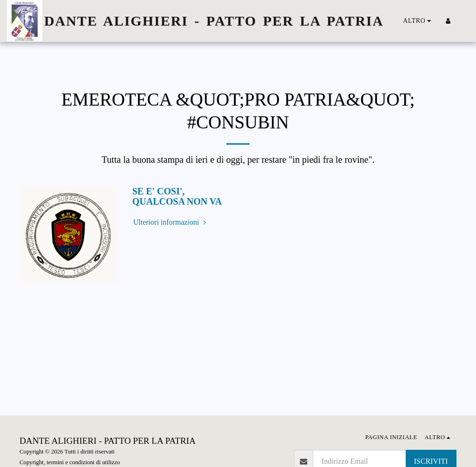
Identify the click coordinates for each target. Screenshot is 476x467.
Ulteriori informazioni (171, 222)
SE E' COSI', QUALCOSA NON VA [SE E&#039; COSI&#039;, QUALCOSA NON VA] (177, 196)
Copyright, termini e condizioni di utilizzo (70, 462)
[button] (462, 21)
